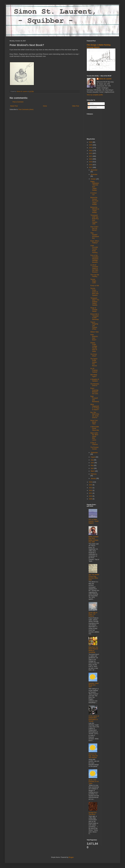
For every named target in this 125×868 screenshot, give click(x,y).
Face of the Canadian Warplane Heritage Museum (94, 259)
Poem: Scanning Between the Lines (94, 391)
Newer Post (14, 106)
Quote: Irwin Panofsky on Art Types (94, 782)
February (94, 474)
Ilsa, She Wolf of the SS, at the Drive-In (95, 415)
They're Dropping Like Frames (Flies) (94, 326)
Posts (91, 104)
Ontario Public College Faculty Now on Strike (94, 347)
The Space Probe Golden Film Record (94, 362)
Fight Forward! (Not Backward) (95, 399)
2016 (91, 482)
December (94, 170)
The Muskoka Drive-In (95, 385)
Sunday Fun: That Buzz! (93, 813)
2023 (91, 151)
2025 (91, 145)
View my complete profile (95, 95)
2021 (91, 156)
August (93, 457)
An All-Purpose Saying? (94, 370)
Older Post (76, 106)
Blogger (71, 857)
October (94, 179)
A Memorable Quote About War (95, 428)
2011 (91, 493)
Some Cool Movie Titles (94, 422)
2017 (91, 167)
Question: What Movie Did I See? (94, 685)
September (94, 453)
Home (45, 106)
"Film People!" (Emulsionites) (95, 236)
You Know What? (94, 355)
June (92, 463)
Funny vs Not (95, 286)
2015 (91, 485)
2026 (91, 142)
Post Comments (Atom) (26, 109)
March (93, 471)
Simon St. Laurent (105, 79)
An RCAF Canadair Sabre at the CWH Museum (94, 269)
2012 (91, 490)
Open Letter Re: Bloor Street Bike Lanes (94, 436)
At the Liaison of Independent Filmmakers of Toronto (94, 719)
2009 (91, 499)
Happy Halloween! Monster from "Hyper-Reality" (95, 186)
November (94, 174)
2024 (91, 148)
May (92, 465)
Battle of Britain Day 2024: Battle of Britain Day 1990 (93, 539)
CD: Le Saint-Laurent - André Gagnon (94, 521)
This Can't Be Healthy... (95, 276)
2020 (91, 159)
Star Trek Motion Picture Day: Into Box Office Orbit (94, 577)
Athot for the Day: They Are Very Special (93, 756)
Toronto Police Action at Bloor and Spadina (94, 292)
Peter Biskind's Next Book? (94, 337)
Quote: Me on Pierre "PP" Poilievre (93, 614)
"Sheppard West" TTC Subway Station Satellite (95, 302)
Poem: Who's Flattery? (95, 242)
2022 (91, 153)
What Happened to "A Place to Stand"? (95, 407)
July (92, 460)
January (94, 478)
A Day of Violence (94, 444)
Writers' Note (95, 332)
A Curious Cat (94, 194)
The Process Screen (94, 448)
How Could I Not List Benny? (94, 229)
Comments (92, 107)
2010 (91, 496)
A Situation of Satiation (95, 380)
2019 (91, 162)
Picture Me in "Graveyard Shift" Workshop (95, 317)
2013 (91, 488)
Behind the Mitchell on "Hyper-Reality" (95, 210)
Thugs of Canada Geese (94, 310)
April (92, 468)
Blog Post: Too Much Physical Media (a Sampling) (93, 650)
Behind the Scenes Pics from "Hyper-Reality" (94, 201)
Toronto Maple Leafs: (93, 281)
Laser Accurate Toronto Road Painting (94, 249)
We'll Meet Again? (94, 376)
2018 (91, 165)
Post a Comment (18, 102)
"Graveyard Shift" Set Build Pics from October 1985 (94, 220)
